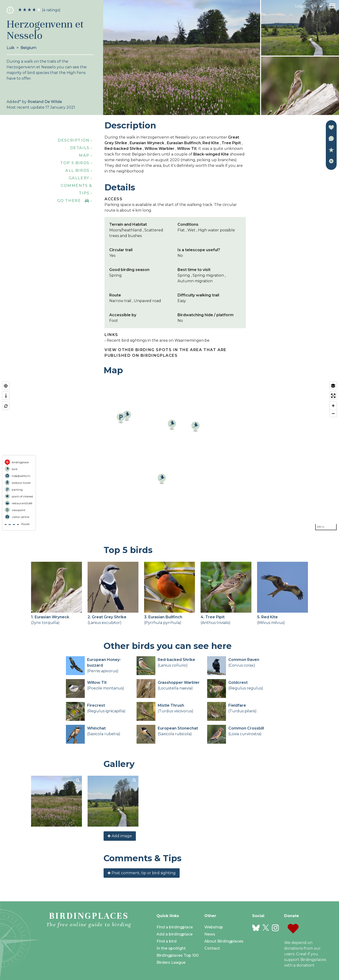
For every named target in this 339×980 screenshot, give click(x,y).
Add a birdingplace (175, 934)
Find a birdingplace (175, 927)
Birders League (171, 962)
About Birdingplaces (224, 941)
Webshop (214, 927)
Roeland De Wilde (45, 102)
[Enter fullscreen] (333, 396)
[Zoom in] (333, 406)
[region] (169, 456)
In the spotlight (171, 948)
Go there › (75, 201)
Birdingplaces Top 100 (178, 955)
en (314, 6)
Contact (212, 948)
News (210, 934)
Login (300, 6)
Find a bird (167, 941)
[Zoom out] (333, 413)
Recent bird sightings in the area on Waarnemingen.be (158, 340)
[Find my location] (6, 386)
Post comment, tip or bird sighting (142, 873)
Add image (120, 836)
